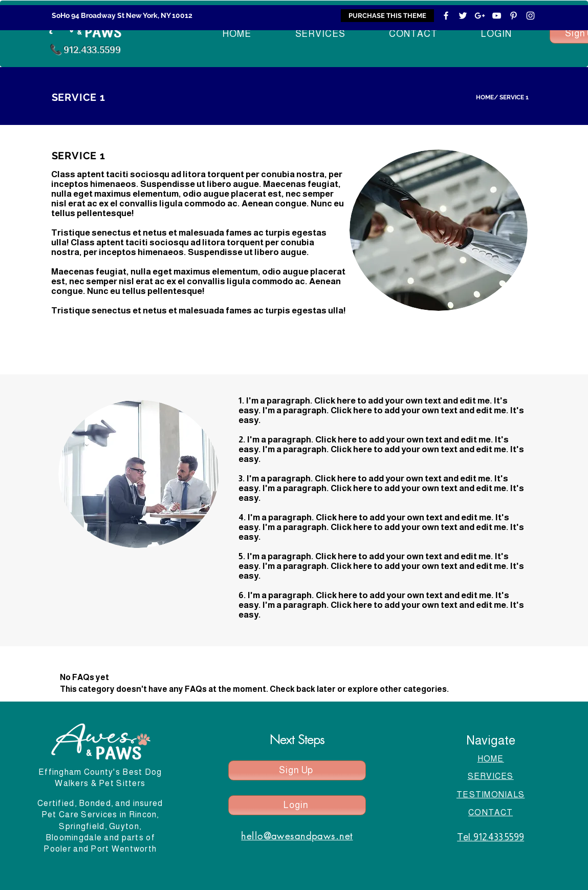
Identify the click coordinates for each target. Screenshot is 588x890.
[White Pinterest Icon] (514, 16)
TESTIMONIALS (491, 794)
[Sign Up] (297, 770)
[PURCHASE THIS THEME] (387, 16)
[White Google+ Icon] (480, 16)
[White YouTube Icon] (497, 16)
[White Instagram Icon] (530, 16)
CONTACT (491, 812)
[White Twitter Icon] (463, 16)
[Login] (297, 805)
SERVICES (491, 776)
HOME (485, 97)
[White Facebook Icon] (446, 16)
